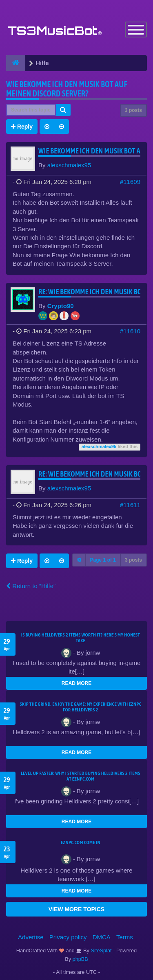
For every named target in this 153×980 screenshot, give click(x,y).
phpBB (80, 959)
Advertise (31, 937)
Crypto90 (61, 306)
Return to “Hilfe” (31, 586)
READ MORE (76, 683)
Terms (125, 937)
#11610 (130, 331)
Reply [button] (22, 127)
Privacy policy (68, 937)
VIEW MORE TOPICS (76, 909)
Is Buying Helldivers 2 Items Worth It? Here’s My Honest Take (81, 638)
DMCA (102, 937)
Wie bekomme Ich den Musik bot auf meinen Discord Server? (67, 89)
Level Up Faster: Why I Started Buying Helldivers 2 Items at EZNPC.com (80, 776)
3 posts (133, 110)
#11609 (130, 182)
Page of (103, 560)
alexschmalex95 (69, 165)
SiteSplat (101, 950)
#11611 (130, 505)
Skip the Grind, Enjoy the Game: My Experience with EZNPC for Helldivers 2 (81, 707)
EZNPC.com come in (81, 842)
